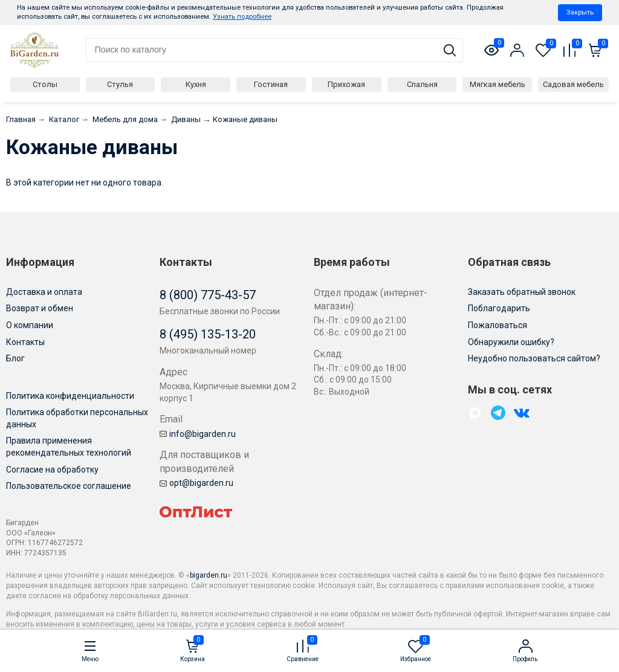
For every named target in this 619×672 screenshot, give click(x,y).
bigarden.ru (209, 575)
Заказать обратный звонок (522, 292)
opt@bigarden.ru (196, 483)
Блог (15, 358)
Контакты (25, 342)
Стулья (120, 84)
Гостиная (271, 84)
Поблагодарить (499, 308)
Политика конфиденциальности (70, 396)
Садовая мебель (573, 84)
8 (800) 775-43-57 (208, 295)
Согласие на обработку (52, 470)
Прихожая (346, 84)
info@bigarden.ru (198, 434)
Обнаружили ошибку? (511, 342)
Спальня (422, 84)
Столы (45, 84)
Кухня (196, 84)
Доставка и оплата (44, 292)
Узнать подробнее (242, 17)
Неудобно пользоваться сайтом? (534, 358)
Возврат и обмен (40, 308)
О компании (30, 325)
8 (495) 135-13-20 (208, 334)
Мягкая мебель (497, 84)
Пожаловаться (497, 325)
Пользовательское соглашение (69, 486)
